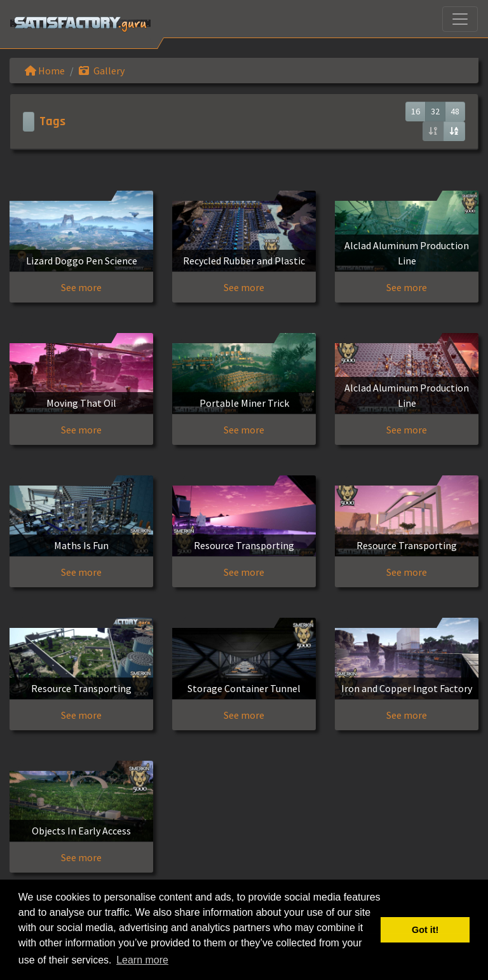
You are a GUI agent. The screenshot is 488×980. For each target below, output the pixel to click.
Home (45, 71)
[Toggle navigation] (460, 19)
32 (435, 111)
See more (81, 287)
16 (416, 111)
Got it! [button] (425, 930)
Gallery (102, 71)
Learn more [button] (142, 960)
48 (455, 111)
